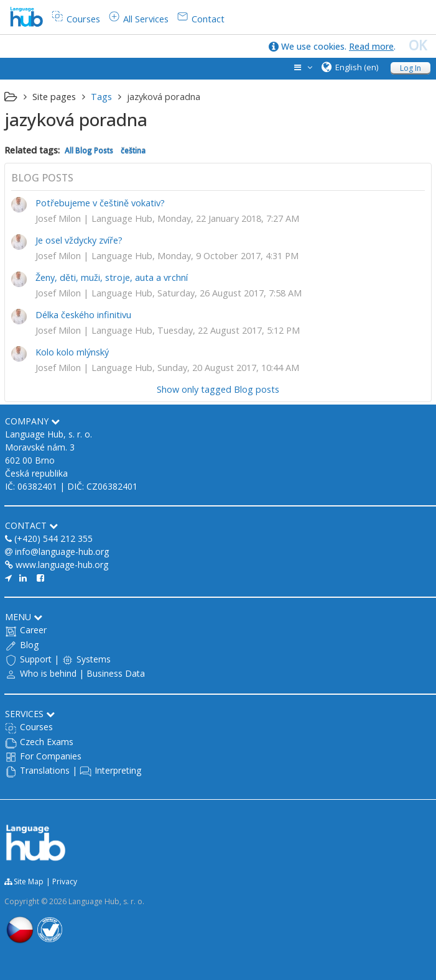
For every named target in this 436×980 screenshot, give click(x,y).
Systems (94, 659)
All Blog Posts (89, 150)
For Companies (51, 756)
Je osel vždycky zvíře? (79, 240)
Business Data (116, 673)
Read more (371, 46)
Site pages (54, 97)
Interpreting (118, 770)
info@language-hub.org (62, 552)
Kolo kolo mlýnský (72, 352)
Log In (410, 68)
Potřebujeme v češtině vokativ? (100, 203)
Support (36, 659)
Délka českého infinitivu (83, 315)
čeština (133, 150)
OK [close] (418, 45)
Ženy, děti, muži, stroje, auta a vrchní (112, 277)
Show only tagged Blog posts (218, 389)
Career (33, 630)
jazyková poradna (164, 97)
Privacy (65, 882)
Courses (36, 727)
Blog (29, 645)
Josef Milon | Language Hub (94, 218)
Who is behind (48, 673)
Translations (45, 770)
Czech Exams (47, 742)
